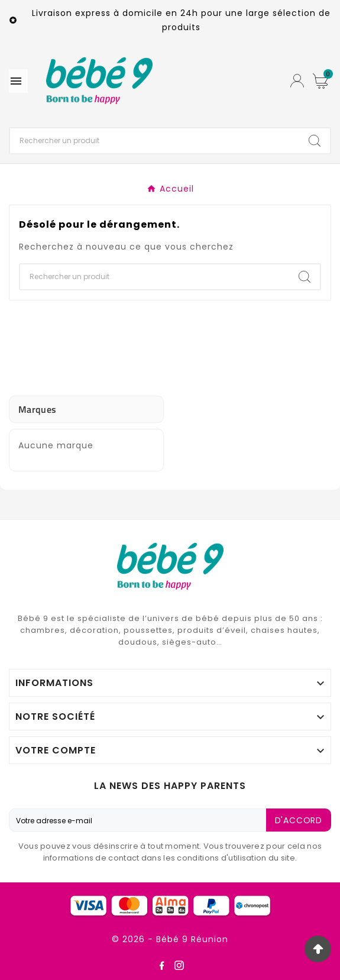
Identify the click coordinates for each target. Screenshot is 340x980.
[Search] (315, 141)
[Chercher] (155, 141)
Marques (37, 409)
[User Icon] (297, 81)
